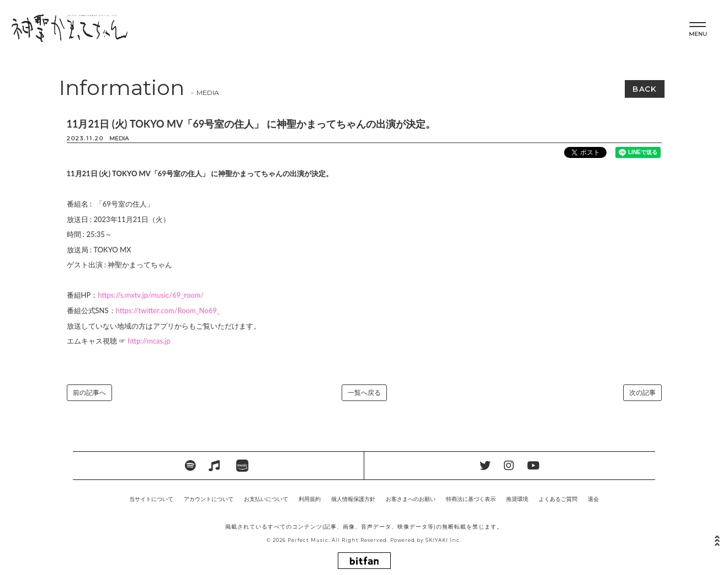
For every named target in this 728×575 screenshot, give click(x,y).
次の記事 (642, 392)
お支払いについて (266, 499)
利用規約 (310, 499)
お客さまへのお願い (411, 499)
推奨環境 (517, 499)
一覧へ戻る (364, 392)
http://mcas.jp (149, 341)
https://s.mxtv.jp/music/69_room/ (151, 295)
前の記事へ (89, 392)
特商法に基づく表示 (471, 499)
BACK (644, 89)
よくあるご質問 (558, 499)
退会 (593, 499)
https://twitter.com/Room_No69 (166, 310)
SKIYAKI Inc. (443, 540)
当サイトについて (151, 499)
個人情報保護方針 (353, 499)
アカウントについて (209, 499)
